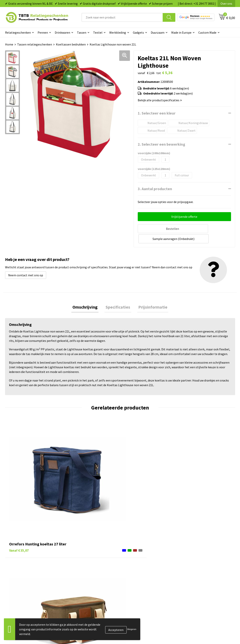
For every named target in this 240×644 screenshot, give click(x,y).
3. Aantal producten (155, 189)
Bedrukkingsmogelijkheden (86, 554)
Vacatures (188, 542)
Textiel (98, 32)
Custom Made (207, 32)
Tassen (82, 32)
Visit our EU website (195, 577)
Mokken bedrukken (137, 560)
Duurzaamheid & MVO (82, 577)
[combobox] (122, 17)
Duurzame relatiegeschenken (144, 548)
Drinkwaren (62, 32)
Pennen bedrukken (137, 536)
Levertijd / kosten (79, 542)
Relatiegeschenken (18, 32)
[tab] (87, 296)
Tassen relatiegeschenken (35, 44)
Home (9, 44)
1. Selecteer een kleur (157, 113)
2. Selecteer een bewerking (161, 144)
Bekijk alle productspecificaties (160, 100)
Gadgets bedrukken (138, 554)
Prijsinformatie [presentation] (150, 296)
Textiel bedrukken (137, 565)
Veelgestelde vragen (81, 536)
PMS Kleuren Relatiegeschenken (89, 560)
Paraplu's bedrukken (138, 571)
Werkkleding (118, 32)
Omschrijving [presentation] (87, 296)
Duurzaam (158, 32)
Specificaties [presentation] (118, 296)
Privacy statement (194, 560)
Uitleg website (78, 548)
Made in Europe (181, 32)
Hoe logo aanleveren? (82, 565)
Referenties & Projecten (198, 554)
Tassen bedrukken (137, 542)
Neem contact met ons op (26, 264)
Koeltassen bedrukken (71, 44)
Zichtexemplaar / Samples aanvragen (93, 571)
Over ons (226, 3)
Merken (130, 577)
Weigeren (132, 629)
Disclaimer (189, 565)
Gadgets (138, 32)
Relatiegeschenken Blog (198, 548)
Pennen (43, 32)
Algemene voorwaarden (198, 571)
